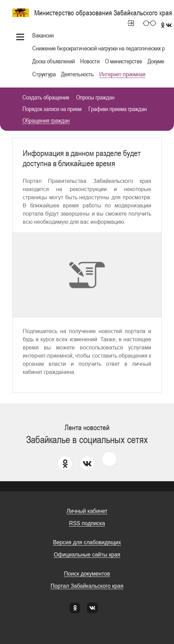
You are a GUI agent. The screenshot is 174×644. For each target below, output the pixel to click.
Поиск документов (87, 574)
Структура (44, 74)
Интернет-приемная (122, 74)
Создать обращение (46, 98)
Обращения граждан (46, 121)
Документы (160, 61)
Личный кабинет (128, 23)
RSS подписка (87, 523)
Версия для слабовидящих (87, 542)
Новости (90, 61)
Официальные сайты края (87, 555)
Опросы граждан (95, 98)
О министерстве (124, 61)
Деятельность (77, 74)
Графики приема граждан (118, 109)
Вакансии (43, 35)
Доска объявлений (54, 61)
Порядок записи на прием (52, 109)
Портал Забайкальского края (87, 586)
